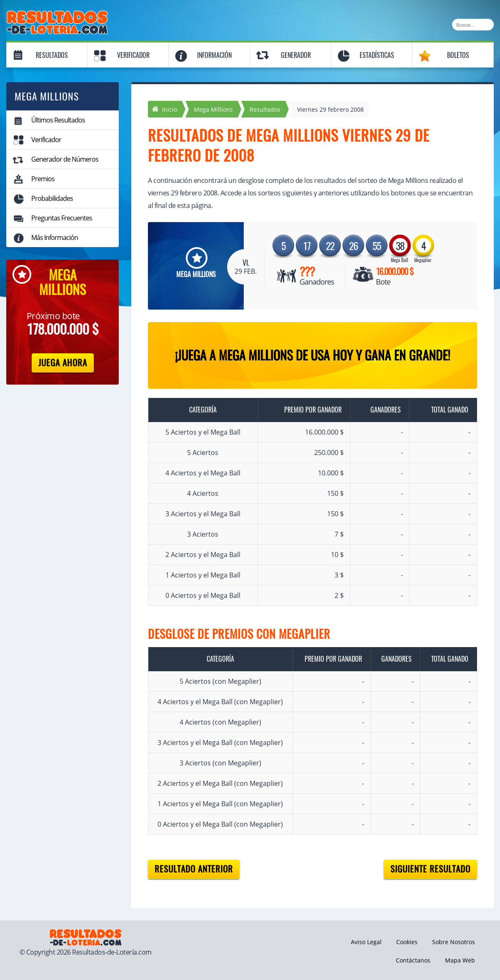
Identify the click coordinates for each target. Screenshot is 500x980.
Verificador (133, 55)
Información (214, 55)
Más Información (55, 237)
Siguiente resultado (430, 869)
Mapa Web (460, 960)
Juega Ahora (63, 363)
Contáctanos (413, 960)
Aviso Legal (366, 942)
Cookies (407, 942)
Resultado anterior (194, 869)
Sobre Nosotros (454, 942)
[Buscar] (473, 25)
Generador (296, 55)
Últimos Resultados (58, 120)
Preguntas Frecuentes (62, 218)
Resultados (52, 55)
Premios (43, 179)
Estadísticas (377, 55)
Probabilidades (52, 198)
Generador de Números (65, 159)
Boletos (458, 55)
